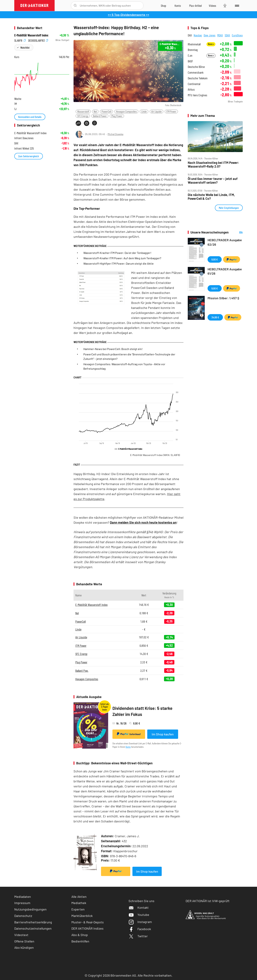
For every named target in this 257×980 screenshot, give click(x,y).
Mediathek (79, 903)
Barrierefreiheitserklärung (33, 922)
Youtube (139, 915)
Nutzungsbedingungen (30, 909)
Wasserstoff (83, 111)
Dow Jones (210, 35)
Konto (128, 747)
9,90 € (215, 259)
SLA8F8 (20, 40)
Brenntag (193, 50)
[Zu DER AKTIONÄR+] (195, 6)
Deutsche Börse (196, 67)
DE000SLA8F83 (38, 40)
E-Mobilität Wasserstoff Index (155, 455)
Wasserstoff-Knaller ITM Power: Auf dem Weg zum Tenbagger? (122, 258)
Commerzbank (196, 72)
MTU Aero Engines (197, 95)
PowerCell (106, 111)
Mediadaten (23, 897)
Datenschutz (23, 916)
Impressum (22, 903)
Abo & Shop (80, 935)
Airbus (191, 89)
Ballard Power (100, 116)
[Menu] (236, 6)
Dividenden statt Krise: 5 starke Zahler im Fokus (142, 711)
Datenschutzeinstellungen (33, 928)
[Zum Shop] (163, 6)
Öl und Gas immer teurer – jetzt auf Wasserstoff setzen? (213, 181)
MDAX (220, 35)
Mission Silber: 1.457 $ (223, 298)
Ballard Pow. (82, 671)
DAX (190, 35)
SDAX (227, 35)
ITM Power (171, 111)
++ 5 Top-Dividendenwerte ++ (128, 15)
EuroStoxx (237, 35)
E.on (190, 55)
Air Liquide (157, 111)
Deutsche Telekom (198, 78)
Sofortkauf (129, 734)
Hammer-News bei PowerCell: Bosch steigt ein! (113, 349)
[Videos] (212, 6)
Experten (78, 909)
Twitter (138, 936)
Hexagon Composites (126, 111)
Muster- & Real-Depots (88, 922)
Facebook (140, 929)
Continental (194, 84)
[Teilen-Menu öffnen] (78, 123)
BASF (190, 61)
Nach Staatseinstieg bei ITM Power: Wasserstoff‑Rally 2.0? (213, 164)
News (211, 44)
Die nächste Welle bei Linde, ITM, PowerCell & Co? (211, 197)
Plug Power (117, 116)
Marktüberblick (82, 916)
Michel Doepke (115, 134)
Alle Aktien (79, 897)
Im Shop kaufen (163, 734)
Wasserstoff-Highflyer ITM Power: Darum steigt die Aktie (119, 263)
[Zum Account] (178, 6)
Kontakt (139, 907)
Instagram (140, 922)
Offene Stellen (24, 941)
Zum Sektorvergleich (29, 156)
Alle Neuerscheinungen (237, 232)
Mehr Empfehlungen (229, 208)
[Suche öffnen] (75, 6)
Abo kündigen (24, 947)
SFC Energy (83, 116)
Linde (144, 111)
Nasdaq (198, 35)
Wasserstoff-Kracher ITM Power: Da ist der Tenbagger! (117, 253)
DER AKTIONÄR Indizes (87, 928)
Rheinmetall (194, 44)
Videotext (21, 935)
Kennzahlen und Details (30, 117)
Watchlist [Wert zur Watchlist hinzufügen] (25, 47)
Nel (95, 111)
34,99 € (215, 317)
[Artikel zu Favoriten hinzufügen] (95, 123)
